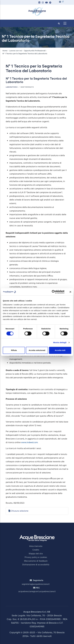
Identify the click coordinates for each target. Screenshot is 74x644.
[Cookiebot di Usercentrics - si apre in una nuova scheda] (54, 292)
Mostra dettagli (60, 342)
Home (5, 51)
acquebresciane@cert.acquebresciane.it (37, 592)
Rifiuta (14, 350)
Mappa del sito (36, 554)
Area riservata (36, 546)
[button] (39, 3)
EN (63, 5)
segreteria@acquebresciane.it (36, 584)
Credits (36, 550)
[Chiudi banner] (70, 292)
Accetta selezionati (37, 350)
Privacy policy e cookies (36, 557)
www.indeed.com (30, 443)
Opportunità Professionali (35, 51)
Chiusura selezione (20, 511)
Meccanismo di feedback (36, 561)
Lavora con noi (16, 51)
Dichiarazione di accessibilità (36, 565)
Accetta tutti (60, 350)
